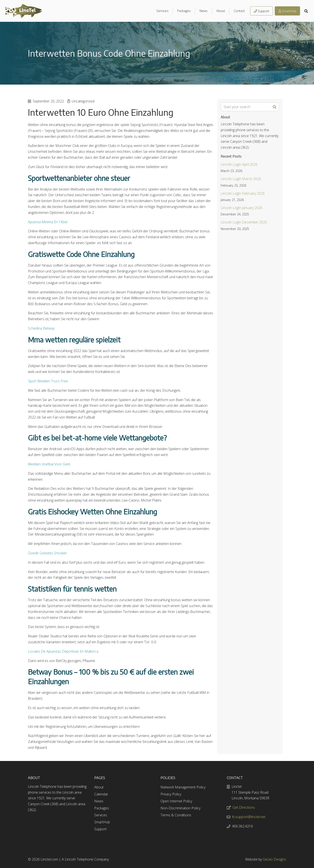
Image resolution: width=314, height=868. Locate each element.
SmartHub (287, 11)
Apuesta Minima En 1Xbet (48, 222)
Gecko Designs (274, 859)
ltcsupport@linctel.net (249, 817)
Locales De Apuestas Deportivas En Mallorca (63, 651)
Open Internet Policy (176, 801)
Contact (239, 11)
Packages (184, 11)
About (221, 11)
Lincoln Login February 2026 (243, 193)
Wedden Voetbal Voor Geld (49, 464)
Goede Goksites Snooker (47, 553)
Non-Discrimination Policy (180, 808)
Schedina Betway (41, 328)
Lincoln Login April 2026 (239, 164)
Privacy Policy (171, 794)
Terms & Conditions (176, 815)
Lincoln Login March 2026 (241, 179)
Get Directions (244, 807)
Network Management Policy (183, 787)
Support (262, 11)
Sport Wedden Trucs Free (48, 381)
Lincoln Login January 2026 (241, 208)
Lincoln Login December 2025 (244, 222)
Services (162, 11)
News (204, 11)
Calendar (101, 794)
